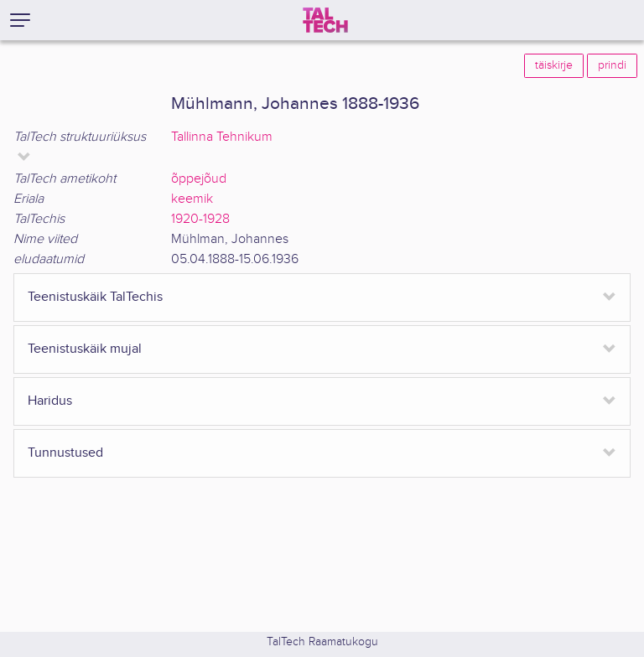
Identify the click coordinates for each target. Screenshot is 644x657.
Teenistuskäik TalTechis (95, 297)
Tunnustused (65, 453)
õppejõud (199, 179)
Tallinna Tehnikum (222, 137)
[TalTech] (325, 20)
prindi (612, 65)
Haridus (50, 401)
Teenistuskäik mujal (85, 349)
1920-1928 (200, 219)
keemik (192, 199)
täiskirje (554, 65)
